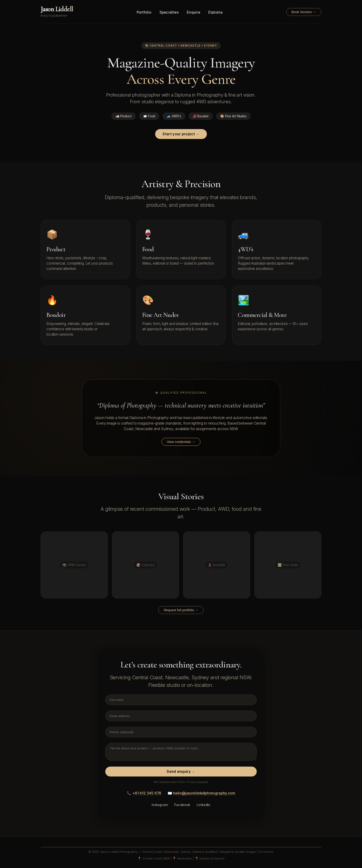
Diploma (215, 12)
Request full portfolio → (181, 610)
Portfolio (144, 12)
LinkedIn (204, 805)
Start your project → (181, 134)
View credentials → (181, 442)
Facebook (182, 805)
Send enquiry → (181, 772)
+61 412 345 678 (147, 793)
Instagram (160, 805)
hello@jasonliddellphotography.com (204, 793)
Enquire (193, 12)
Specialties (169, 12)
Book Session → (304, 12)
